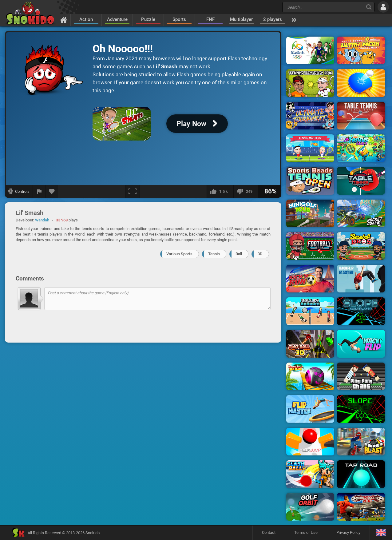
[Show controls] (19, 191)
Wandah (42, 220)
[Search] (369, 7)
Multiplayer (241, 19)
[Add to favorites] (52, 191)
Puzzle (148, 19)
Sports (179, 19)
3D (260, 254)
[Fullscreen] (133, 191)
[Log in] (383, 7)
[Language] (381, 533)
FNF (210, 19)
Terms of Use (306, 532)
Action (86, 19)
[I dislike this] (246, 191)
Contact (269, 532)
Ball (239, 254)
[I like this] (220, 191)
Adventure (117, 19)
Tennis (214, 254)
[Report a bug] (39, 191)
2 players (273, 19)
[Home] (64, 20)
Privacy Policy (348, 532)
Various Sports (179, 254)
